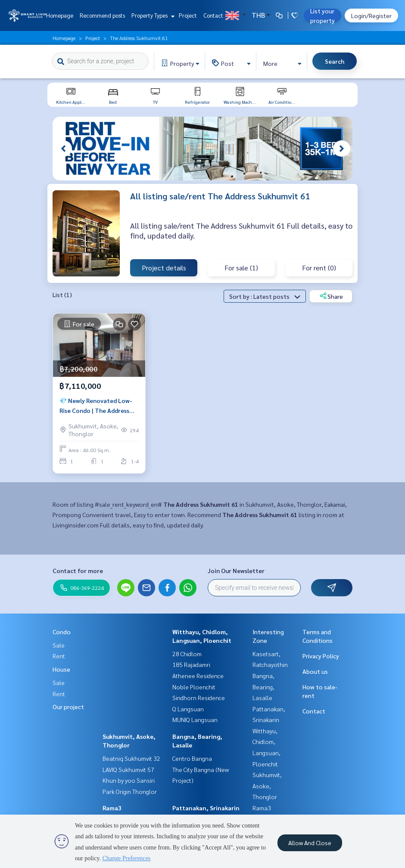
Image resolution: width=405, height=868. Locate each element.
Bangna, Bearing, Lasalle (263, 687)
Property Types (152, 15)
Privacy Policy (321, 656)
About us (315, 671)
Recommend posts (102, 15)
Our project (68, 707)
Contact (213, 15)
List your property (322, 15)
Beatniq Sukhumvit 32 (131, 758)
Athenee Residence (198, 676)
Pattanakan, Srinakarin (206, 808)
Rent (59, 656)
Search (335, 61)
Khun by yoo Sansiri (129, 780)
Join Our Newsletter (236, 570)
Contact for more (78, 570)
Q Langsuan (188, 709)
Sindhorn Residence (199, 697)
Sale (59, 645)
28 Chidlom (187, 654)
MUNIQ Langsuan (195, 719)
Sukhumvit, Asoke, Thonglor (267, 786)
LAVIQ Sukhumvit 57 (128, 769)
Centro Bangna (192, 758)
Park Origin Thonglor (130, 791)
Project (188, 15)
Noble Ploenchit (194, 687)
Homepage (60, 15)
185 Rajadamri (191, 664)
